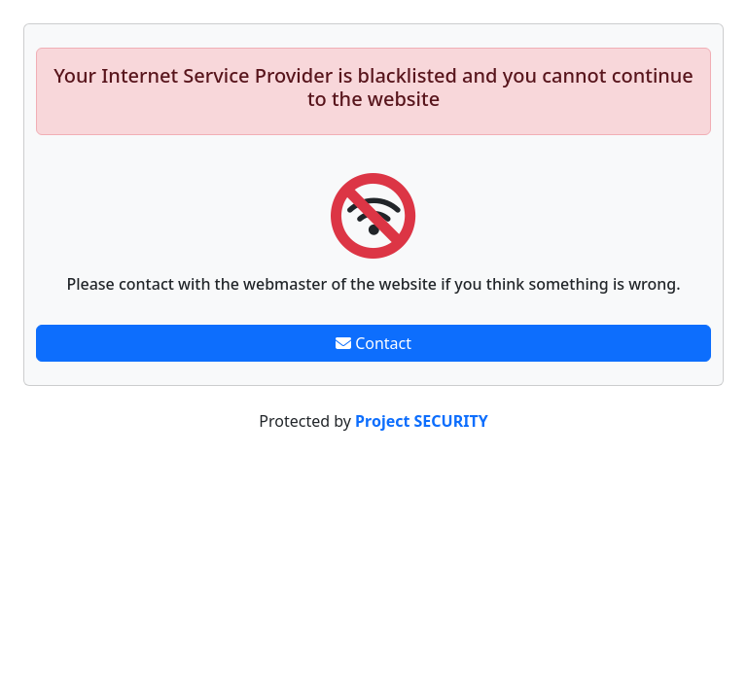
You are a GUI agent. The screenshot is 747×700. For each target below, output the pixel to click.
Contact (373, 343)
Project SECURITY (422, 421)
